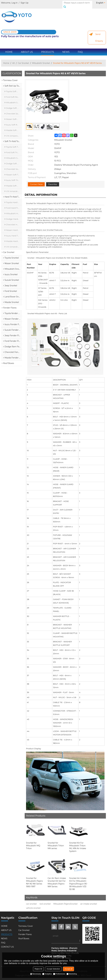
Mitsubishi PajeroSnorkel (65, 901)
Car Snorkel (23, 60)
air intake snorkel (89, 901)
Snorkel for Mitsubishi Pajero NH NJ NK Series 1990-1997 (34, 879)
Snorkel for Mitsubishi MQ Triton (33, 843)
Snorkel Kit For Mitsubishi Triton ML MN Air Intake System (78, 844)
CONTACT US (7, 944)
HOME (9, 49)
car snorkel (31, 901)
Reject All (38, 969)
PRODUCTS (48, 49)
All (14, 60)
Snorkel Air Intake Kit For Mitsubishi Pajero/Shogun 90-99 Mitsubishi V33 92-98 (78, 881)
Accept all (68, 969)
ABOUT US (27, 49)
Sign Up (25, 3)
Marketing (72, 974)
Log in (15, 3)
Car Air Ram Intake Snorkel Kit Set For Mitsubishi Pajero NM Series (57, 879)
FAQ (80, 49)
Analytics (47, 974)
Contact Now (36, 181)
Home (6, 60)
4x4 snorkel (45, 901)
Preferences (59, 974)
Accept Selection (53, 969)
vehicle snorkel (33, 905)
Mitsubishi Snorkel (41, 60)
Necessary (36, 974)
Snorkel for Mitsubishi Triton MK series (56, 843)
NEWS (66, 49)
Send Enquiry (99, 35)
